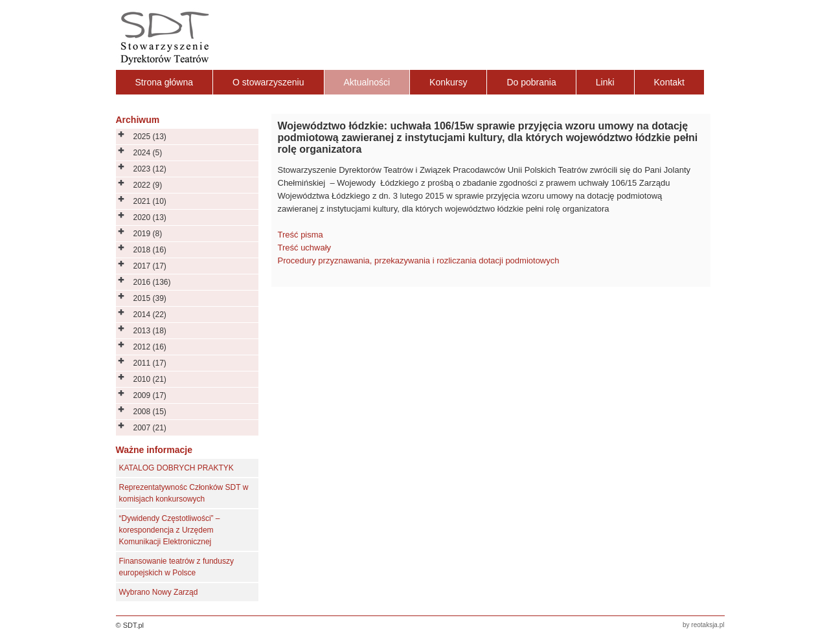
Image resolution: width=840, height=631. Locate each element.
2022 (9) (148, 185)
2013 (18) (150, 331)
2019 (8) (148, 234)
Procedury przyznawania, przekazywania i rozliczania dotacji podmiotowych (419, 260)
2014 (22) (150, 315)
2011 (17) (150, 363)
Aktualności (367, 82)
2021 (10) (150, 201)
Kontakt (669, 82)
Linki (605, 82)
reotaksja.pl (708, 625)
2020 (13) (150, 217)
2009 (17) (150, 395)
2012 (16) (150, 347)
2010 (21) (150, 379)
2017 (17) (150, 266)
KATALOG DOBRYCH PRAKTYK (176, 468)
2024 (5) (148, 153)
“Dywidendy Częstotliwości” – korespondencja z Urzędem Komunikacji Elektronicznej (170, 530)
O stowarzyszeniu (268, 82)
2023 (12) (150, 169)
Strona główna (165, 82)
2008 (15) (150, 412)
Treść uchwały (305, 248)
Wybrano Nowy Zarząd (159, 592)
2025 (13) (150, 137)
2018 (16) (150, 250)
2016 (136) (152, 282)
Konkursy (448, 82)
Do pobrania (531, 82)
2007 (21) (150, 428)
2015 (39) (150, 298)
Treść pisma (301, 235)
